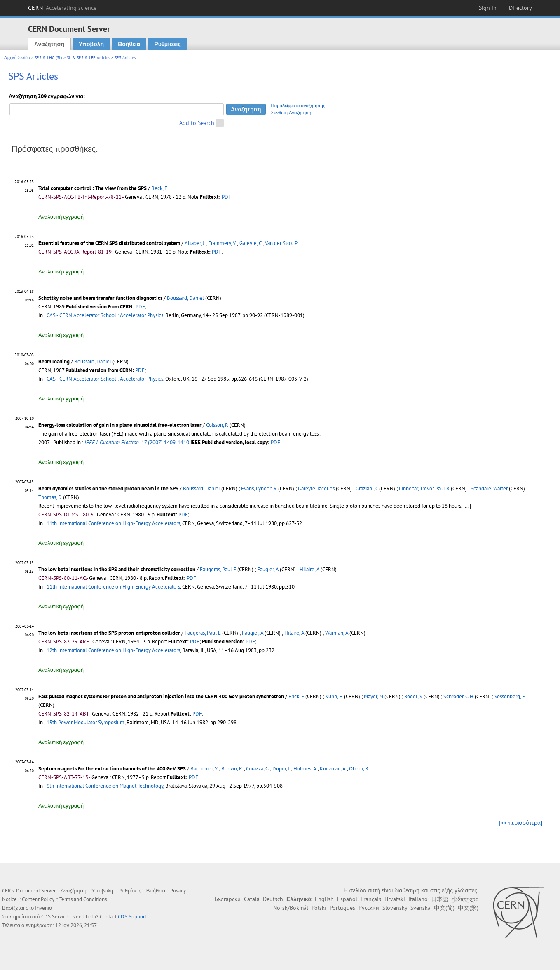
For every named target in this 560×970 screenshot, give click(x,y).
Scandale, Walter (489, 489)
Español (347, 899)
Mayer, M (374, 696)
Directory (520, 8)
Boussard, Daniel (185, 298)
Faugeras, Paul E (218, 569)
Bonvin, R (232, 769)
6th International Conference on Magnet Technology (105, 786)
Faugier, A (268, 569)
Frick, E (296, 696)
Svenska (421, 908)
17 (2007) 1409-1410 (137, 442)
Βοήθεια (129, 44)
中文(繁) (468, 908)
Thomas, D (50, 497)
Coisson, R (217, 425)
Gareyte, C (250, 243)
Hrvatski (395, 899)
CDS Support (132, 917)
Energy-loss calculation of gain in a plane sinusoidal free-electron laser (120, 425)
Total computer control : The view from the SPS (93, 188)
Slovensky (395, 908)
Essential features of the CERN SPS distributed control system (109, 243)
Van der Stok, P (281, 243)
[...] (467, 506)
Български (228, 899)
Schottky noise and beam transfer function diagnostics (100, 298)
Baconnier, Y (204, 769)
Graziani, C (367, 489)
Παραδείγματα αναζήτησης (298, 106)
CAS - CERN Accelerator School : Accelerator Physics (105, 315)
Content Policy (38, 899)
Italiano (418, 899)
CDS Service (55, 917)
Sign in (488, 8)
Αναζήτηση (49, 44)
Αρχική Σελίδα (17, 58)
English (324, 899)
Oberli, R (359, 769)
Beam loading (54, 361)
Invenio (43, 908)
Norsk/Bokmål (291, 908)
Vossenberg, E (510, 696)
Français (371, 899)
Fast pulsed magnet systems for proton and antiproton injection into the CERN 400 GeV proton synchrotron (161, 696)
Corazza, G (257, 769)
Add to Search (197, 123)
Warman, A (337, 633)
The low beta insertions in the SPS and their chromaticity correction (117, 569)
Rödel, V (413, 696)
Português (342, 908)
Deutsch (273, 899)
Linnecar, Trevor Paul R (424, 489)
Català (252, 899)
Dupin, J (281, 769)
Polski (319, 908)
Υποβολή (91, 44)
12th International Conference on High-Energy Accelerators (113, 650)
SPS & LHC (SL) (48, 58)
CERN (62, 8)
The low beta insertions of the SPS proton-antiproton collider (109, 633)
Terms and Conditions (83, 899)
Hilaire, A (309, 569)
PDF (226, 197)
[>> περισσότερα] (521, 823)
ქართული (465, 899)
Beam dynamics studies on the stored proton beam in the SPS (108, 489)
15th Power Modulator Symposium (86, 722)
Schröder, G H (458, 696)
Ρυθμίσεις (167, 44)
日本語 (440, 899)
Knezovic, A (333, 769)
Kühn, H (334, 696)
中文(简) (444, 908)
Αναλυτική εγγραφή (61, 217)
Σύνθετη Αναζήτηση (291, 113)
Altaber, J (194, 243)
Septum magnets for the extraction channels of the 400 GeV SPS (112, 769)
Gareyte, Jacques (316, 489)
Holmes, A (305, 769)
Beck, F (159, 188)
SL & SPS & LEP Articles (88, 58)
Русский (369, 908)
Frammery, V (222, 243)
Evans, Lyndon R (259, 489)
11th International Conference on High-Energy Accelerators (113, 523)
